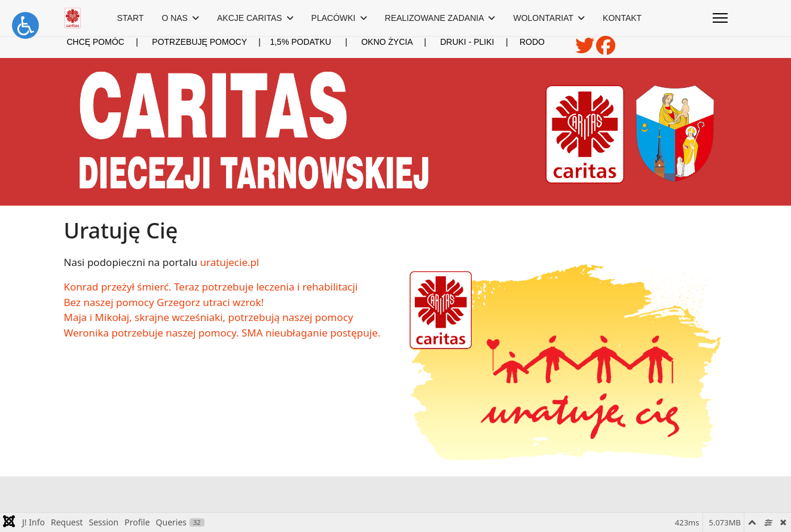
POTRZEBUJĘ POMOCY (199, 42)
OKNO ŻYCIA (401, 42)
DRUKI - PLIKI (474, 42)
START (131, 18)
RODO (532, 42)
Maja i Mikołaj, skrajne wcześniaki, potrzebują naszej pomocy (209, 317)
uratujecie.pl (230, 262)
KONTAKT (622, 18)
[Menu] (720, 18)
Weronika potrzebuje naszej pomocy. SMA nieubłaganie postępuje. (222, 333)
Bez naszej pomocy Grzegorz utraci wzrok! (164, 302)
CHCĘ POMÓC (95, 42)
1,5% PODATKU (300, 42)
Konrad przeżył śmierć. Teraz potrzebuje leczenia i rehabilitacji (211, 287)
